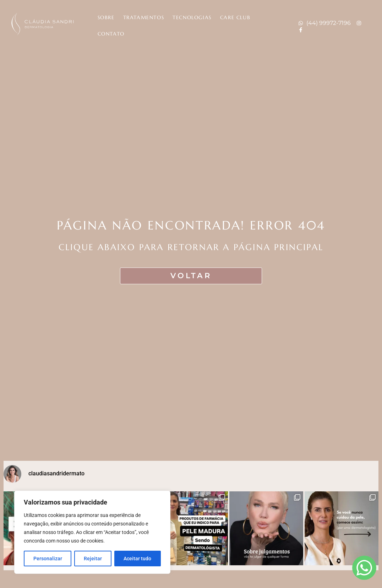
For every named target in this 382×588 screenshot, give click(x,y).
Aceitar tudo (137, 559)
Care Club (235, 17)
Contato (111, 34)
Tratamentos (144, 17)
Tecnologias (192, 17)
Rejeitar (93, 559)
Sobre (106, 17)
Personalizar (48, 559)
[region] (92, 532)
